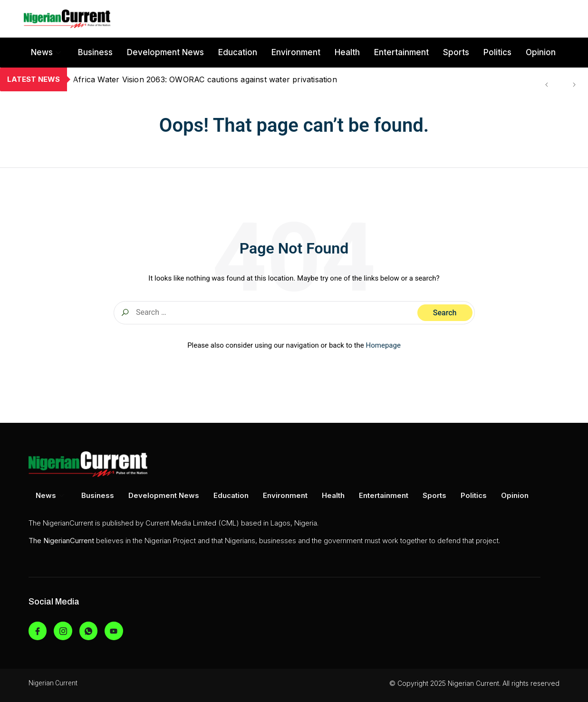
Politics (497, 52)
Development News (165, 52)
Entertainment (401, 52)
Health (347, 52)
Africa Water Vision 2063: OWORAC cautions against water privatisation (205, 79)
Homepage (383, 345)
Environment (296, 52)
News (46, 52)
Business (95, 52)
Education (238, 52)
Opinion (541, 52)
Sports (456, 52)
